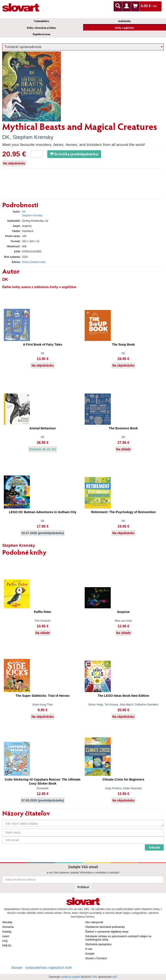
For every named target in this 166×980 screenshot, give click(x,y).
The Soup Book (123, 344)
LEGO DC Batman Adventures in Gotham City (43, 512)
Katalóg (7, 932)
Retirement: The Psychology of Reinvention (123, 512)
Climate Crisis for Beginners (123, 779)
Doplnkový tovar (42, 34)
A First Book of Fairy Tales (43, 344)
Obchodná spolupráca (98, 944)
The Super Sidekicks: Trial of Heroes (43, 696)
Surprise (123, 612)
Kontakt (90, 954)
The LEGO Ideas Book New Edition (123, 696)
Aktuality (7, 922)
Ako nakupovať (94, 922)
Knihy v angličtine (125, 28)
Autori (6, 936)
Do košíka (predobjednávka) (74, 154)
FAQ (5, 941)
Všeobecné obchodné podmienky (105, 927)
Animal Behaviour (43, 428)
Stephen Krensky (33, 137)
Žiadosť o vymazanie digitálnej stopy (107, 932)
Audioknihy (124, 21)
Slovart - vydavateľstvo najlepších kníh (42, 968)
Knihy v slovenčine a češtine (41, 28)
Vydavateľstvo (41, 21)
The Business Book (123, 428)
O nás (89, 949)
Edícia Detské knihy (34, 262)
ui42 (115, 977)
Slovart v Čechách (96, 958)
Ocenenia (8, 927)
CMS (94, 977)
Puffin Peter (43, 612)
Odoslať (154, 847)
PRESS (7, 946)
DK (6, 137)
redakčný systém (71, 977)
